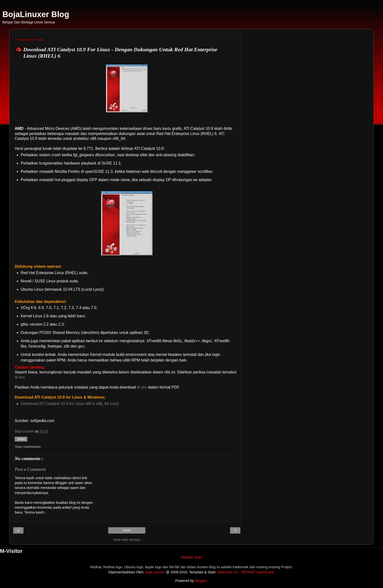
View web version (127, 540)
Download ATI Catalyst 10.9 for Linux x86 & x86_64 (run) (69, 404)
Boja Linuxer (155, 572)
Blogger (201, 581)
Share (21, 439)
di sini (20, 377)
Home (127, 530)
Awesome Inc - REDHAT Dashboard (245, 572)
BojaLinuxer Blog (36, 14)
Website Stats (192, 557)
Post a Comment (30, 469)
